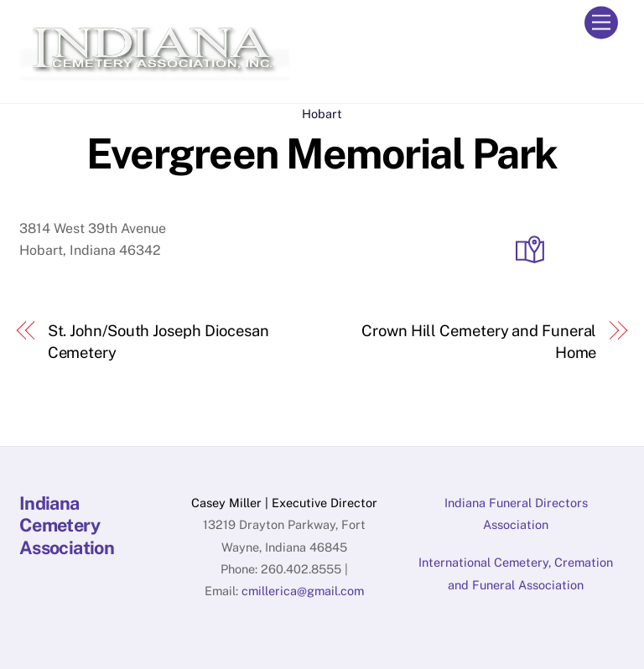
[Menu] (601, 23)
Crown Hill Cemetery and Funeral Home (479, 342)
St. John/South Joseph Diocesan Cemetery (158, 342)
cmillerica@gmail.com (303, 591)
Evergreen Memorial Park (322, 153)
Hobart (322, 114)
